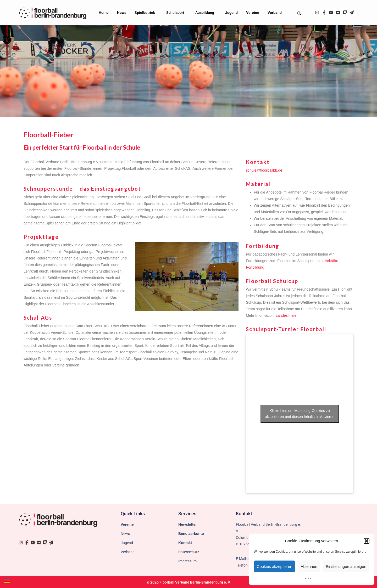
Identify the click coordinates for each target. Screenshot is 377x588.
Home (104, 13)
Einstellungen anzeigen (346, 566)
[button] (7, 40)
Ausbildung (206, 13)
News (122, 13)
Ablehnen (309, 566)
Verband (276, 13)
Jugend (231, 13)
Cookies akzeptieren (275, 566)
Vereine (253, 13)
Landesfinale (286, 315)
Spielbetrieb (146, 13)
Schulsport (177, 13)
